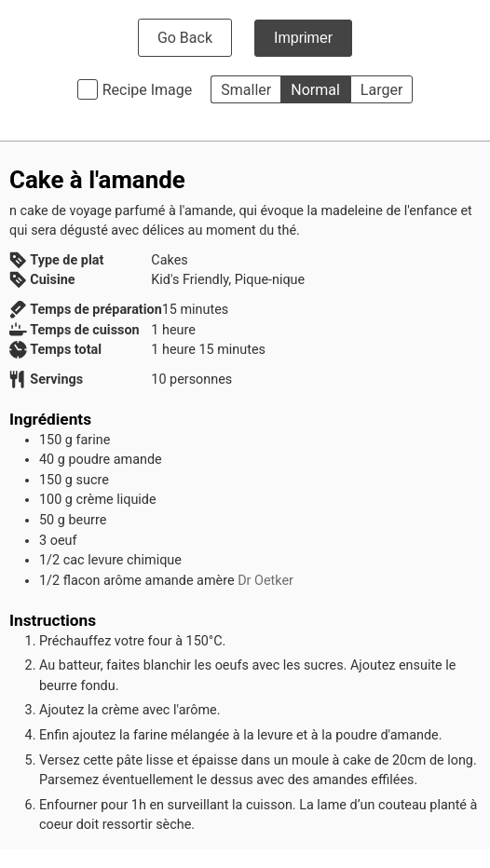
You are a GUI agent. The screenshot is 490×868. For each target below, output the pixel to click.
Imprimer (303, 38)
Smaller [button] (246, 90)
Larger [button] (381, 90)
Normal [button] (315, 90)
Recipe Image (148, 90)
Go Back (185, 38)
